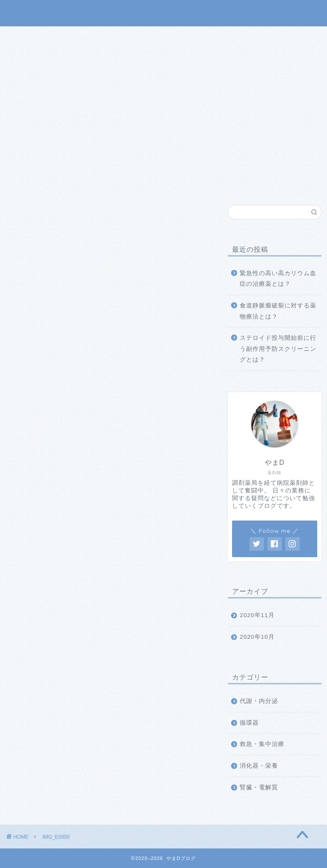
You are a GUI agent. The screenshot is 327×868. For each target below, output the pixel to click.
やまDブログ (164, 13)
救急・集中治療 (262, 744)
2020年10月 (257, 637)
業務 (187, 37)
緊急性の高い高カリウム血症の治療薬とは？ (278, 279)
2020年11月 (257, 615)
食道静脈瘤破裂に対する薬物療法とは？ (278, 311)
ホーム (103, 37)
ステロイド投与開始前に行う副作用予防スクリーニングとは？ (278, 349)
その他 (224, 37)
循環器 (249, 723)
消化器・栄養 (259, 766)
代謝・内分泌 (259, 701)
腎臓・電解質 (259, 787)
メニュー (146, 37)
